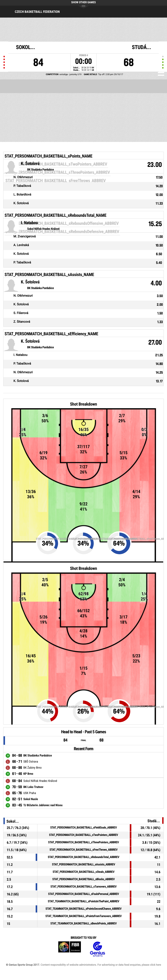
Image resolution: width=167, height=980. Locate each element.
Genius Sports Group (97, 949)
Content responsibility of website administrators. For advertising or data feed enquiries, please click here (101, 965)
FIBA (70, 949)
